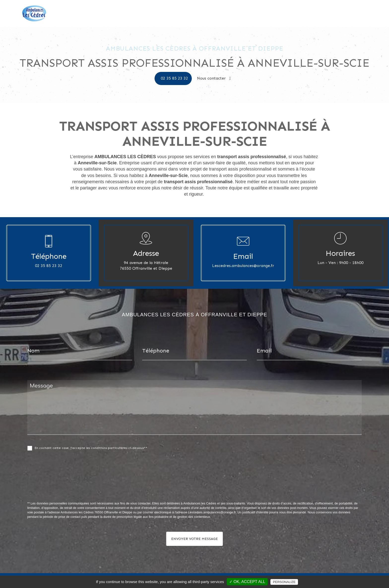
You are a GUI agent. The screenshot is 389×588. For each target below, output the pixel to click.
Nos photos (332, 14)
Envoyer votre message (194, 539)
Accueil (265, 14)
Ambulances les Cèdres (297, 14)
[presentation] (80, 487)
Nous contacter (361, 14)
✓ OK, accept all (247, 582)
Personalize (284, 582)
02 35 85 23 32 (174, 78)
